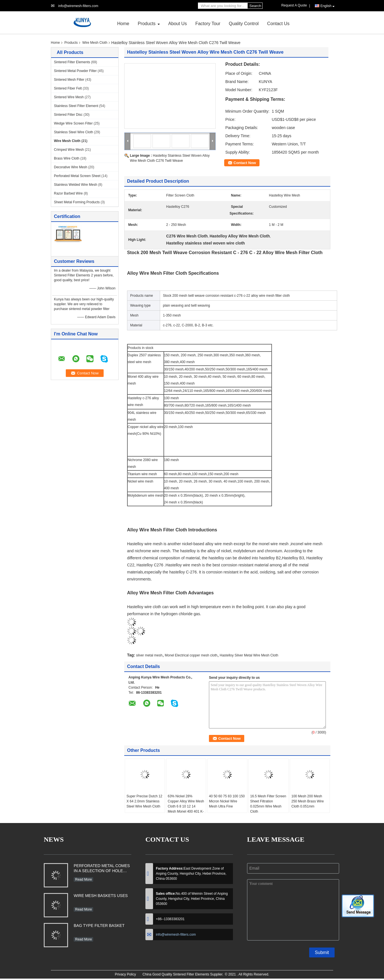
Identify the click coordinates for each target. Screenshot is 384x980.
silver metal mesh (149, 655)
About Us (178, 24)
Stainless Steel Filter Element (76, 106)
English (328, 6)
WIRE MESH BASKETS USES (101, 896)
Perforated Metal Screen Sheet (77, 176)
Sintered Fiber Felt (68, 88)
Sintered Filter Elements (72, 62)
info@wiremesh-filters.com (78, 6)
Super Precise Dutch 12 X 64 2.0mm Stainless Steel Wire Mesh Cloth (144, 801)
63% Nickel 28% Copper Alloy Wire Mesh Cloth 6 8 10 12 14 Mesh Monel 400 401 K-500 (186, 806)
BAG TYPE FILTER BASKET (99, 926)
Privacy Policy (126, 974)
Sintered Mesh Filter (69, 80)
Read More (83, 879)
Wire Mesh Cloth (95, 43)
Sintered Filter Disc (68, 115)
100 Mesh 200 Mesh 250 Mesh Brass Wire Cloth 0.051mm (308, 801)
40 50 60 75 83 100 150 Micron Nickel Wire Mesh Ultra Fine (227, 801)
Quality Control (244, 24)
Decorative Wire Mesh (71, 167)
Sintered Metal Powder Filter (75, 71)
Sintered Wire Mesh (69, 97)
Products (147, 24)
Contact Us (278, 24)
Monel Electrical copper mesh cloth (191, 655)
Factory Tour (208, 24)
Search (255, 6)
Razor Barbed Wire (68, 193)
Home (123, 24)
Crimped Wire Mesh (69, 150)
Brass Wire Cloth (67, 158)
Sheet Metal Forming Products (77, 202)
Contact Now (245, 163)
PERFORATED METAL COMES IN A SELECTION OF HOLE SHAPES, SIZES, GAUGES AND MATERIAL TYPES (102, 869)
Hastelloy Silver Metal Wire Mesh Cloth (249, 655)
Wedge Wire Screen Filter (73, 123)
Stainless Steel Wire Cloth (74, 132)
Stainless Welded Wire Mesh (76, 185)
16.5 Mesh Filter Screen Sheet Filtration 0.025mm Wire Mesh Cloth (268, 804)
